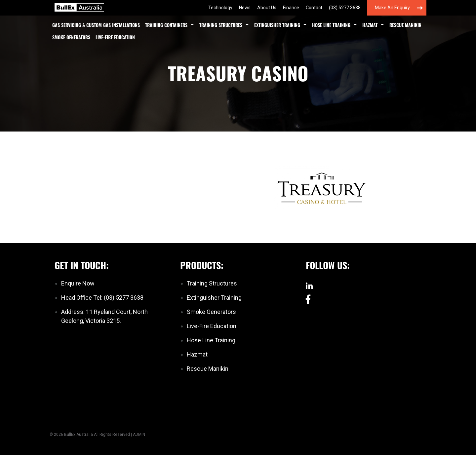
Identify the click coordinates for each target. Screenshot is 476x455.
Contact (314, 8)
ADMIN (139, 435)
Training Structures (221, 25)
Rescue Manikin (405, 25)
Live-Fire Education (115, 37)
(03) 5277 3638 (345, 8)
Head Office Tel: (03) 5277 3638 (102, 298)
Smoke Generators (71, 37)
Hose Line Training (331, 25)
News (245, 8)
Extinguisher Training (277, 25)
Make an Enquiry (392, 8)
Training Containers (166, 25)
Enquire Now (78, 283)
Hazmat (370, 25)
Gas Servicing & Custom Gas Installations (96, 25)
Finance (291, 8)
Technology (220, 8)
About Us (267, 8)
